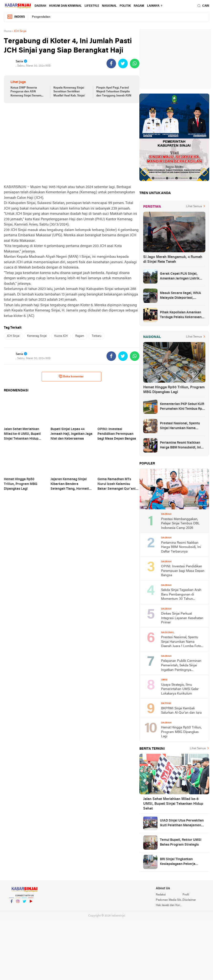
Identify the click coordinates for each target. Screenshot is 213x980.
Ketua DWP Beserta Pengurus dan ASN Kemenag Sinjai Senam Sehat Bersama (26, 92)
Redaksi (161, 895)
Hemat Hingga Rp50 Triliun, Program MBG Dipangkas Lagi (174, 390)
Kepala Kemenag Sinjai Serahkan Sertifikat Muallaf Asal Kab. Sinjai (69, 92)
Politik (125, 6)
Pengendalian (41, 17)
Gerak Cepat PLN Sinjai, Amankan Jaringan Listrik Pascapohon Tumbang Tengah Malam (180, 277)
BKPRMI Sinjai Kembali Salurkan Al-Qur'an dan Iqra (181, 711)
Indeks (16, 17)
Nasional (109, 6)
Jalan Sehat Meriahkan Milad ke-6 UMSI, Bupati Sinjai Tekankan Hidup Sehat (173, 804)
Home (8, 31)
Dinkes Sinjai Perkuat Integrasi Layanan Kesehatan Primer (182, 618)
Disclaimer (189, 900)
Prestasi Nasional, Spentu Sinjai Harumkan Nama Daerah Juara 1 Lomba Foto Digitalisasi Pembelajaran (181, 426)
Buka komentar (71, 376)
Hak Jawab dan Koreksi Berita (169, 905)
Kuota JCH (61, 336)
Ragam (139, 6)
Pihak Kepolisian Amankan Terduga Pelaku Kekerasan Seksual (181, 315)
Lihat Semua (194, 206)
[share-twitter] (123, 63)
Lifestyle (92, 6)
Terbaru (97, 336)
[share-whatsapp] (135, 63)
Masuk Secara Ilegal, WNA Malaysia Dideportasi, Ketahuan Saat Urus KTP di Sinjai (180, 296)
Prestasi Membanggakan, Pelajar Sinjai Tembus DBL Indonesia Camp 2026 (180, 524)
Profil (186, 895)
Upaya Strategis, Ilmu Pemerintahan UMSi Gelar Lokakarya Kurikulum (180, 689)
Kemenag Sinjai (37, 336)
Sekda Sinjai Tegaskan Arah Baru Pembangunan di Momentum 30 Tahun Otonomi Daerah (181, 595)
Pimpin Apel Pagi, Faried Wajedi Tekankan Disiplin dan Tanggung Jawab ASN (114, 92)
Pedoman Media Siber (169, 900)
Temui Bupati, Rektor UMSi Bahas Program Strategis (181, 842)
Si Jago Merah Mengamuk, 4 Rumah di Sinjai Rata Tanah (173, 259)
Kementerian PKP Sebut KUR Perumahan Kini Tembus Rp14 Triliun (183, 407)
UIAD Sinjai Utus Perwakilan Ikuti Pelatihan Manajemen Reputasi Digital (182, 823)
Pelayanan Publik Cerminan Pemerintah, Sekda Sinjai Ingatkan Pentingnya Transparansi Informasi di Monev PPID (181, 666)
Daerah (40, 6)
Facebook (11, 903)
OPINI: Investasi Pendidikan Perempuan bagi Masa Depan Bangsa (183, 571)
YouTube (31, 903)
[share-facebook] (111, 63)
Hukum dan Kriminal (65, 6)
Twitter (24, 903)
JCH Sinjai (13, 336)
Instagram (18, 903)
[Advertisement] (72, 144)
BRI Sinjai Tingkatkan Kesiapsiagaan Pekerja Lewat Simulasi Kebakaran (180, 862)
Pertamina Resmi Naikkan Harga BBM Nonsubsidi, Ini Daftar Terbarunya (180, 446)
